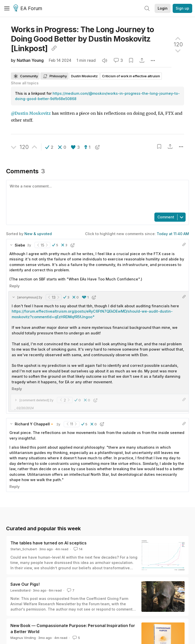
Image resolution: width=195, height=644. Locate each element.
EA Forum (29, 9)
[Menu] (7, 8)
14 (78, 549)
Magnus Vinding (23, 638)
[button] (49, 147)
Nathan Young (30, 60)
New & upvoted (38, 234)
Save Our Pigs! (25, 584)
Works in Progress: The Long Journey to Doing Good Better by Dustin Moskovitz (82, 39)
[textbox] (96, 196)
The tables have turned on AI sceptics (48, 543)
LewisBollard (20, 590)
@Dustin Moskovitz (31, 113)
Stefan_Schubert (24, 549)
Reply (14, 286)
